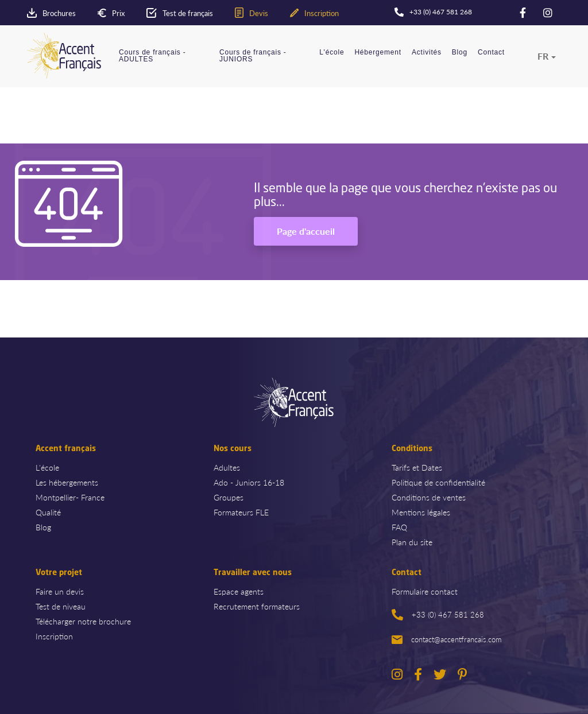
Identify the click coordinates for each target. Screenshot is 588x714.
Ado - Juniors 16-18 (249, 482)
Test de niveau (61, 606)
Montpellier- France (70, 497)
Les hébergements (67, 482)
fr (543, 56)
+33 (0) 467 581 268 (438, 615)
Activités (427, 53)
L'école (332, 53)
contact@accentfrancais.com (446, 639)
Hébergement (378, 53)
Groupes (229, 497)
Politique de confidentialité (438, 482)
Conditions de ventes (429, 497)
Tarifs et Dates (417, 467)
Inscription (54, 636)
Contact (491, 53)
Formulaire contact (425, 591)
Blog (460, 53)
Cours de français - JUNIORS (253, 56)
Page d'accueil (306, 231)
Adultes (227, 467)
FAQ (399, 527)
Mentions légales (421, 512)
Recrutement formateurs (257, 606)
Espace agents (239, 591)
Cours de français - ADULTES (152, 56)
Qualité (48, 512)
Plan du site (412, 542)
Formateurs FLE (241, 512)
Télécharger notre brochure (83, 621)
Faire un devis (60, 591)
